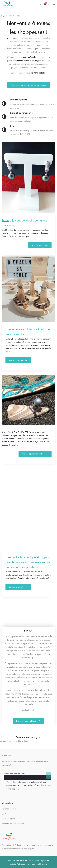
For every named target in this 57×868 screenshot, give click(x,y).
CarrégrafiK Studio (39, 864)
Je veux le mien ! (16, 587)
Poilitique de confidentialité (13, 824)
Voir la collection (16, 360)
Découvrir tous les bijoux (26, 721)
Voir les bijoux (38, 245)
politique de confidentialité (33, 785)
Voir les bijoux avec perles (33, 454)
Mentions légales (9, 819)
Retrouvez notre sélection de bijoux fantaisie (29, 85)
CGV (4, 814)
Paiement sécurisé (9, 809)
